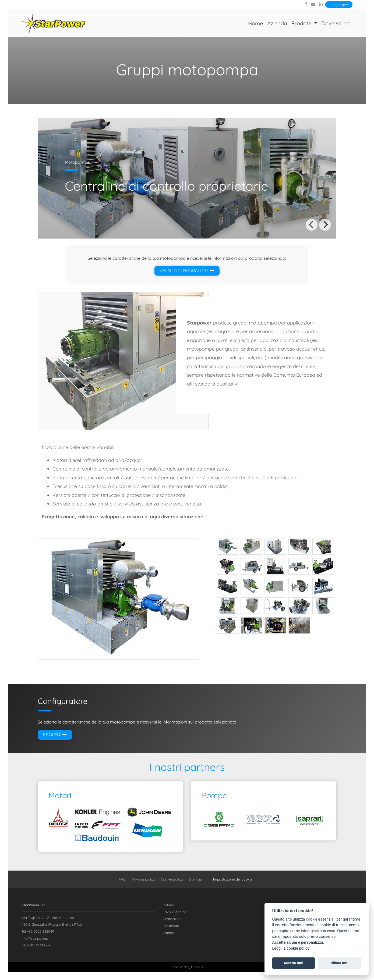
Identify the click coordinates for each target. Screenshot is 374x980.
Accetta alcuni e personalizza (298, 942)
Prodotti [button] (302, 23)
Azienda (277, 23)
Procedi (55, 735)
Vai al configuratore (187, 271)
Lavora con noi (175, 912)
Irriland (168, 905)
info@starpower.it (36, 938)
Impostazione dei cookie (233, 879)
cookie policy (298, 948)
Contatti (169, 933)
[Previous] (312, 225)
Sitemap (195, 879)
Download (171, 926)
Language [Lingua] (338, 5)
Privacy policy (143, 879)
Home (255, 23)
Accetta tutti (293, 963)
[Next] (325, 225)
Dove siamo (336, 23)
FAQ (122, 879)
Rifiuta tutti (340, 963)
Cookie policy (172, 879)
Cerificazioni (172, 919)
